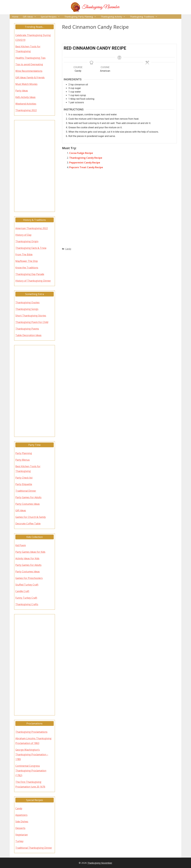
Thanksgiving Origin (27, 241)
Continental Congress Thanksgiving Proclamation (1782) (31, 771)
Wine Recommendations (29, 71)
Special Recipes (51, 17)
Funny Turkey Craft (26, 598)
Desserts (20, 828)
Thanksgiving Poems (27, 329)
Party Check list (24, 478)
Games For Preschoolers (29, 578)
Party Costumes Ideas (28, 504)
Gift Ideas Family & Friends (30, 77)
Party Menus (23, 460)
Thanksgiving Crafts (27, 604)
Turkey (19, 841)
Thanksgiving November (100, 863)
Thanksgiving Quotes (27, 302)
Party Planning (24, 453)
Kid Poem (21, 545)
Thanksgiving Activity (114, 17)
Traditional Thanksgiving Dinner (34, 848)
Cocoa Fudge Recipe (81, 153)
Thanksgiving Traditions (145, 17)
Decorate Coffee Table (28, 524)
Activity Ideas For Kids (27, 558)
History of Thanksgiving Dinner (33, 281)
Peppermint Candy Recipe (85, 163)
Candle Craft (22, 591)
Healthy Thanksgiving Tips (30, 58)
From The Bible (24, 254)
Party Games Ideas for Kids (30, 552)
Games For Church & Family (31, 517)
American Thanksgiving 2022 (32, 228)
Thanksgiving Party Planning (81, 17)
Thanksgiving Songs (27, 309)
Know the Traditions (27, 268)
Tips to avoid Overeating (29, 64)
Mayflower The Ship (27, 261)
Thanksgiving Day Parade (30, 274)
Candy (68, 249)
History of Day (23, 235)
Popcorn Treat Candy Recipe (86, 167)
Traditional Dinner (26, 491)
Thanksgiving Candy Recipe (86, 158)
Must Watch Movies (26, 84)
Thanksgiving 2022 (26, 110)
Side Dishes (22, 822)
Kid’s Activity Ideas (25, 97)
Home (15, 17)
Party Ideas (22, 91)
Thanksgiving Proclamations (31, 732)
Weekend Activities (26, 104)
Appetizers (21, 815)
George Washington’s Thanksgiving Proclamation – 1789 (32, 754)
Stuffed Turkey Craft (27, 585)
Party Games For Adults (28, 497)
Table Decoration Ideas (28, 335)
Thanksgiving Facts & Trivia (31, 248)
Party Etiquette (24, 484)
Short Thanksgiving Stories (31, 316)
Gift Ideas (31, 17)
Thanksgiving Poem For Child (32, 322)
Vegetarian (22, 835)
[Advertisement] (120, 208)
